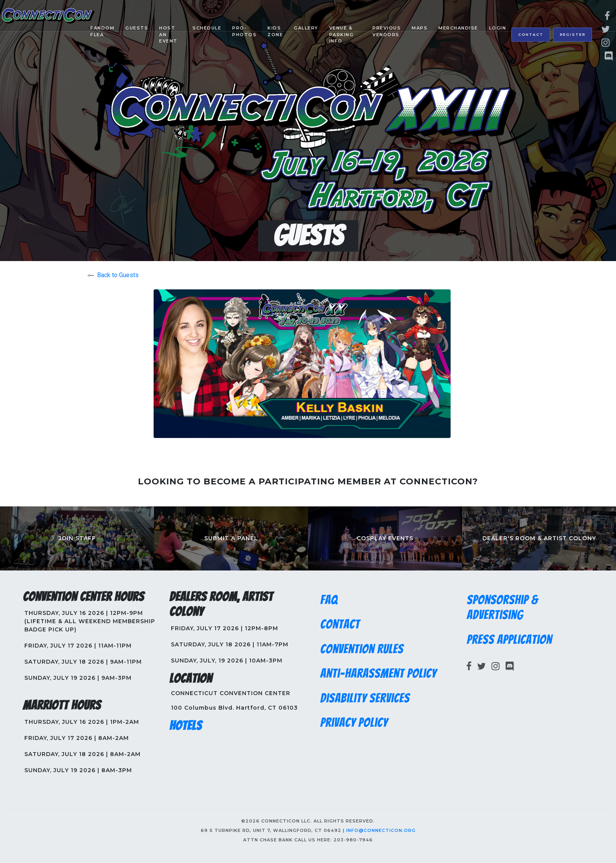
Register (573, 34)
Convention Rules (362, 649)
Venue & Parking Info (342, 34)
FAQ (329, 600)
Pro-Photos (244, 31)
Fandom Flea (102, 31)
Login (498, 28)
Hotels (186, 726)
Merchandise (458, 28)
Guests (137, 28)
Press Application (509, 640)
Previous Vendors (387, 31)
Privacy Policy (354, 723)
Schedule (207, 28)
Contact (531, 34)
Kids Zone (275, 31)
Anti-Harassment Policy (378, 673)
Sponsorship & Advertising (502, 607)
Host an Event (168, 34)
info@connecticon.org (381, 830)
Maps (420, 28)
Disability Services (365, 698)
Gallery (306, 28)
